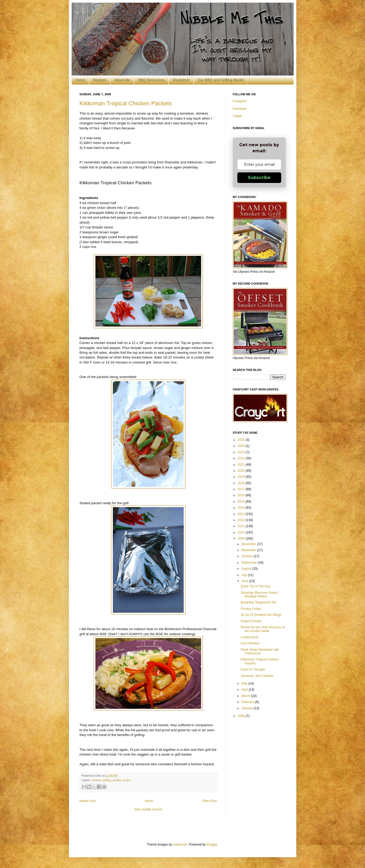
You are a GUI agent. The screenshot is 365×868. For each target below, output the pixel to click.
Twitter (237, 116)
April (245, 690)
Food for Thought (253, 669)
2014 (242, 508)
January (247, 708)
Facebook (240, 109)
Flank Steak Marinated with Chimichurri (260, 652)
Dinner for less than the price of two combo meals (263, 629)
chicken (96, 780)
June (245, 581)
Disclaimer (181, 80)
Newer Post (88, 801)
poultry (117, 780)
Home (80, 80)
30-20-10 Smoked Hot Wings (261, 615)
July (245, 575)
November (249, 550)
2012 (242, 520)
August (247, 569)
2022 (242, 458)
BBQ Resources (151, 80)
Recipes (100, 80)
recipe (126, 780)
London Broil (249, 637)
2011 (242, 526)
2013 (242, 514)
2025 (242, 440)
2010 (242, 532)
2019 (242, 477)
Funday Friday (251, 609)
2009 (242, 539)
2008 (242, 716)
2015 (242, 502)
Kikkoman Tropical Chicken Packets (126, 103)
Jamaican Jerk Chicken (257, 676)
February (248, 702)
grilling (107, 780)
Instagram (240, 101)
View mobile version (148, 809)
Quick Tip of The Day (255, 586)
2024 (242, 446)
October (247, 556)
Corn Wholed (250, 643)
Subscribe (259, 178)
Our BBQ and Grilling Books (221, 80)
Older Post (209, 801)
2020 (242, 471)
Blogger (212, 845)
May (245, 683)
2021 (242, 465)
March (246, 696)
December (249, 544)
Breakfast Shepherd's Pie (258, 602)
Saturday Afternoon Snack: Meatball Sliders (259, 595)
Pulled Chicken (251, 621)
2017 (242, 489)
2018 (242, 483)
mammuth (180, 845)
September (250, 563)
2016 (242, 495)
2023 (242, 452)
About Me (122, 80)
